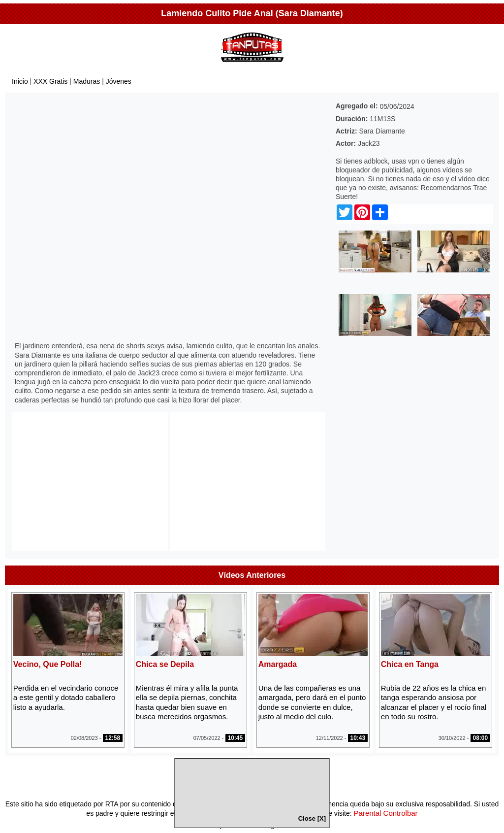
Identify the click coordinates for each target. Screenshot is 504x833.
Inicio (20, 81)
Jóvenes (119, 81)
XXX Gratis (50, 81)
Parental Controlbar (386, 813)
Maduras (87, 81)
